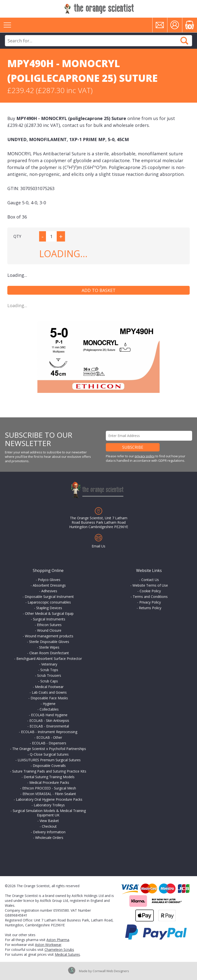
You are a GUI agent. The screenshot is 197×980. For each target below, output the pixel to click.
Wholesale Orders (49, 838)
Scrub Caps (49, 681)
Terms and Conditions (150, 597)
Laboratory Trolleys (49, 805)
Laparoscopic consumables (49, 602)
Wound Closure (49, 630)
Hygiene (49, 704)
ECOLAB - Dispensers (49, 743)
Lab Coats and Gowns (49, 692)
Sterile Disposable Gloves (49, 642)
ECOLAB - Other (49, 737)
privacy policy (145, 456)
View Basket (49, 821)
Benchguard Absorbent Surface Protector (49, 659)
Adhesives (49, 591)
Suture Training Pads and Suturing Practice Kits (49, 771)
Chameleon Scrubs (59, 950)
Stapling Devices (49, 608)
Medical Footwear (49, 687)
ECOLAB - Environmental (49, 726)
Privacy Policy (150, 602)
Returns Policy (150, 608)
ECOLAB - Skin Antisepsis (49, 720)
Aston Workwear (48, 945)
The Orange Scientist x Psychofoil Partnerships (49, 749)
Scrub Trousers (49, 675)
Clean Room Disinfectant (49, 653)
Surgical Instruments (49, 619)
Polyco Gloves (49, 580)
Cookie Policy (150, 591)
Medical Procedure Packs (49, 782)
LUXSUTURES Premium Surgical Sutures (49, 760)
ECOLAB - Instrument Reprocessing (49, 732)
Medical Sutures (67, 954)
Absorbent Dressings (49, 585)
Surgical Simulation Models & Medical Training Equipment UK (49, 813)
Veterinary (49, 664)
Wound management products (49, 636)
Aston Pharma (58, 940)
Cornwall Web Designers (111, 971)
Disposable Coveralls (49, 766)
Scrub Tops (49, 670)
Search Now (184, 41)
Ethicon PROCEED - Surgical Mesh (49, 788)
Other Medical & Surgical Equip (49, 613)
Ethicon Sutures (49, 625)
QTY (17, 236)
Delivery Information (49, 832)
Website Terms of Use (150, 585)
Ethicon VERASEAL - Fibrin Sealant (49, 794)
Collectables (49, 709)
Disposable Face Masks (49, 698)
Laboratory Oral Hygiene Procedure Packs (49, 799)
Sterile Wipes (49, 647)
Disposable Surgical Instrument (49, 597)
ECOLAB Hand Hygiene (49, 715)
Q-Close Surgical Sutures (49, 754)
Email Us (98, 546)
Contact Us (150, 580)
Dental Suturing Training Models (49, 777)
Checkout (49, 826)
